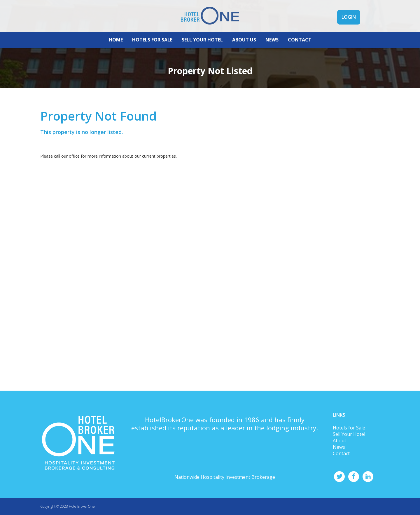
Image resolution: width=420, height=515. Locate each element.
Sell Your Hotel (349, 434)
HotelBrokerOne (82, 506)
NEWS (272, 51)
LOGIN (349, 29)
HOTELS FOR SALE (152, 51)
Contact (341, 453)
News (339, 447)
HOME (116, 51)
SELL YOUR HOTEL (202, 51)
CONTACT (300, 51)
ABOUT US (244, 51)
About (339, 441)
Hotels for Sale (349, 428)
